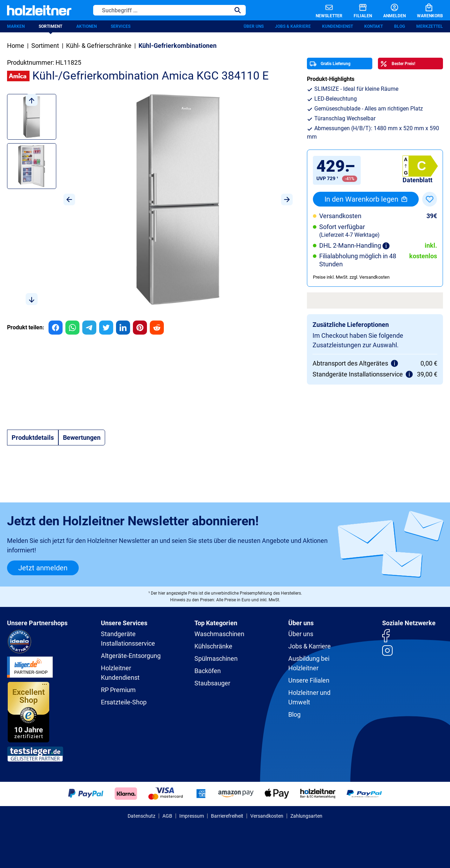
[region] (150, 199)
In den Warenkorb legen (366, 199)
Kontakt (374, 26)
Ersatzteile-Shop (124, 702)
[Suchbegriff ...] (162, 10)
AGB (167, 816)
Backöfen (208, 671)
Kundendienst (337, 26)
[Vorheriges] (69, 199)
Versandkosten (267, 816)
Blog (400, 26)
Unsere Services (124, 623)
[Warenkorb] (424, 10)
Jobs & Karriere (293, 26)
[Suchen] (238, 10)
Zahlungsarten (306, 816)
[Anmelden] (389, 10)
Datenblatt (417, 180)
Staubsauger (212, 683)
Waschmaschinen (219, 634)
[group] (56, 328)
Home (16, 46)
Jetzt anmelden (43, 568)
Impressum (192, 816)
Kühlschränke (213, 646)
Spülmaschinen (216, 658)
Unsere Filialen (309, 680)
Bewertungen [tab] (82, 438)
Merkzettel (430, 26)
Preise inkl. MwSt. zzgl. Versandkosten (351, 277)
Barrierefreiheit (227, 816)
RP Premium (118, 690)
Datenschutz (142, 816)
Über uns (254, 26)
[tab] (33, 438)
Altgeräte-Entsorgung (131, 656)
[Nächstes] (287, 199)
